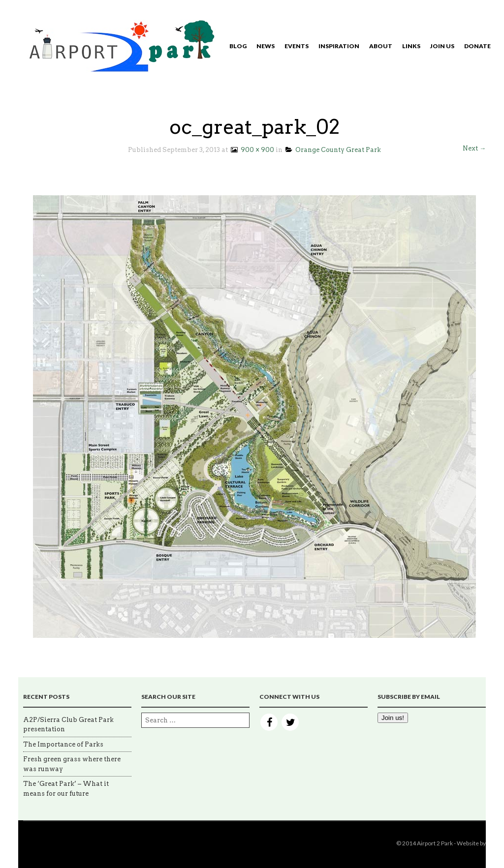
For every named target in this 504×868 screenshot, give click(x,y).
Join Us (442, 46)
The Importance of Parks (63, 744)
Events (297, 46)
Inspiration (339, 46)
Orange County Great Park (333, 150)
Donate (477, 46)
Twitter (290, 722)
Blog (238, 46)
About (381, 46)
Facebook (269, 722)
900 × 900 (252, 150)
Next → (474, 148)
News (266, 46)
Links (411, 46)
